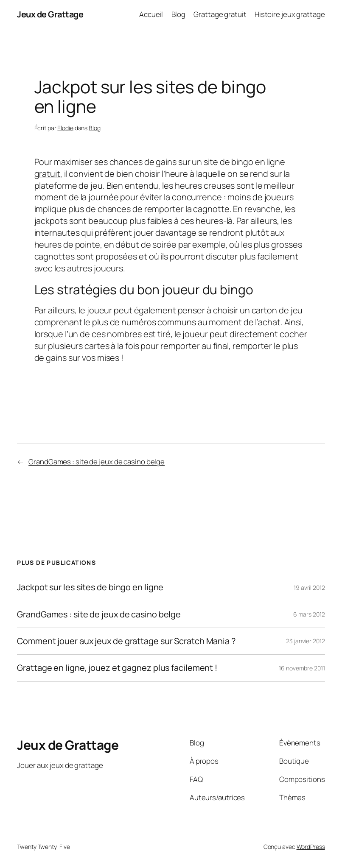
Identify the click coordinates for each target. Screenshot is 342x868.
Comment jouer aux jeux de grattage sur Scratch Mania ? (126, 641)
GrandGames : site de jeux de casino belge (97, 462)
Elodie (65, 128)
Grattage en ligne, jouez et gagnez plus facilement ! (117, 668)
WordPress (311, 847)
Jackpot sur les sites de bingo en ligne (90, 587)
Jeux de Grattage (50, 14)
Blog (95, 128)
